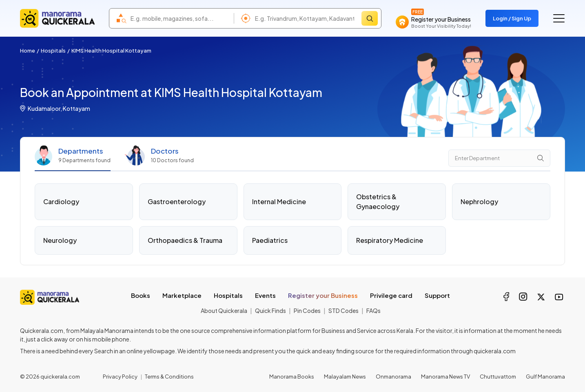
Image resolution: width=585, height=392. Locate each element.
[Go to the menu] (559, 18)
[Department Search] (499, 158)
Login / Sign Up (512, 18)
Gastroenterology (177, 202)
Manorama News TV (445, 377)
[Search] (370, 18)
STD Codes (343, 311)
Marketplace (182, 295)
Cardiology (61, 202)
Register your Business (323, 295)
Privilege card (391, 295)
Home (28, 51)
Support (437, 295)
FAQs (373, 311)
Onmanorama (393, 377)
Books (141, 295)
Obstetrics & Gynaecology (378, 202)
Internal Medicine (279, 202)
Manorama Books (292, 377)
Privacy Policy (120, 377)
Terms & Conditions (169, 377)
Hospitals (53, 51)
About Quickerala (224, 311)
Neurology (60, 240)
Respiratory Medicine (390, 240)
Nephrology (479, 202)
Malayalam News (345, 377)
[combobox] (180, 18)
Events (265, 295)
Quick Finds (270, 311)
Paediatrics (270, 240)
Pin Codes (307, 311)
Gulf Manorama (545, 377)
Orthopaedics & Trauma (185, 240)
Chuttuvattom (498, 377)
